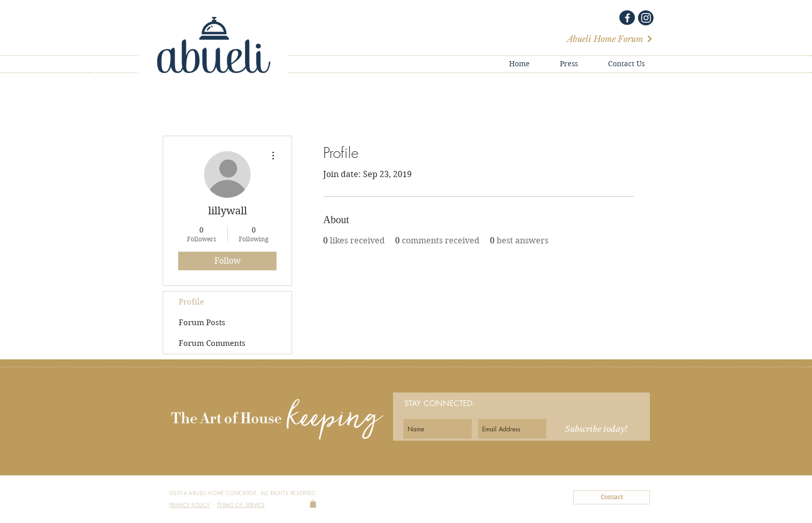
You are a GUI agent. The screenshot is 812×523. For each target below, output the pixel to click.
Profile (191, 302)
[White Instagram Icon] (646, 18)
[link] (313, 504)
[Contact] (612, 497)
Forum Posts (202, 323)
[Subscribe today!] (596, 429)
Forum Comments (212, 343)
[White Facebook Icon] (627, 18)
